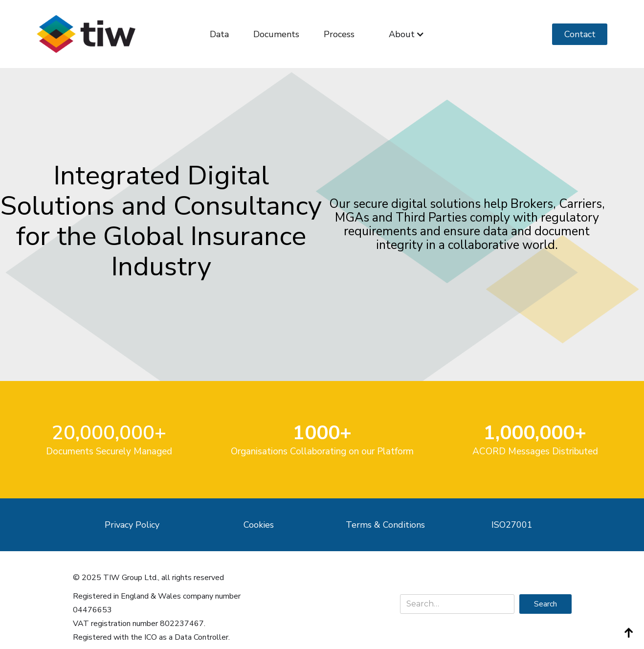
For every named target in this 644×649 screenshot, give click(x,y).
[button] (407, 34)
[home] (86, 34)
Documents (276, 34)
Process (339, 34)
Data (219, 34)
